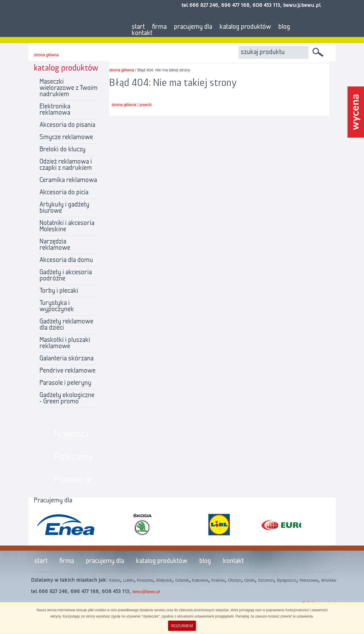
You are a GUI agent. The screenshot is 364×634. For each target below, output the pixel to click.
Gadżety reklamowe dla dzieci (66, 325)
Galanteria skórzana (67, 359)
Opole (250, 580)
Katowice (200, 580)
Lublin (128, 580)
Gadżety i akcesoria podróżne (66, 276)
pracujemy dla (193, 27)
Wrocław (329, 580)
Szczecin (266, 580)
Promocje (73, 480)
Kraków (218, 580)
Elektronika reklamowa (55, 110)
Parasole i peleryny (65, 383)
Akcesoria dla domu (66, 260)
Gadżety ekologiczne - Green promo (67, 398)
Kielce (115, 580)
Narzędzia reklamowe (55, 245)
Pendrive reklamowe (68, 371)
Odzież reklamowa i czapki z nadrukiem (66, 165)
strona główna (46, 55)
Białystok (164, 580)
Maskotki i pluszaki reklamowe (65, 343)
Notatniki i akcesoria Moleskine (67, 226)
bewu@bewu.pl (146, 592)
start (138, 27)
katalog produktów (245, 27)
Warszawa (309, 580)
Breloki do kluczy (63, 150)
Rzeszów (145, 580)
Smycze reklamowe (66, 137)
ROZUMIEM (182, 626)
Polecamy (74, 457)
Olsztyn (234, 580)
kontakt (142, 33)
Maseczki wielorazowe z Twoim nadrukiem (69, 88)
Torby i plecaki (59, 291)
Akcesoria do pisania (67, 125)
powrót (146, 105)
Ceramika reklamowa (68, 180)
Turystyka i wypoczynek (57, 306)
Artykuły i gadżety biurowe (64, 208)
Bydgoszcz (287, 580)
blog (284, 27)
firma (159, 27)
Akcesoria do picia (64, 193)
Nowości (71, 434)
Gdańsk (182, 580)
